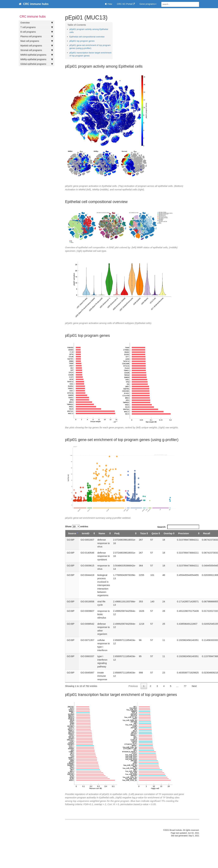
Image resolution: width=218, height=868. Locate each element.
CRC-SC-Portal (125, 4)
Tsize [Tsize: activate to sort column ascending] (143, 533)
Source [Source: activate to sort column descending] (72, 533)
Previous (133, 686)
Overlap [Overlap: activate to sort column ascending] (168, 533)
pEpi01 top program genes (82, 41)
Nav (109, 4)
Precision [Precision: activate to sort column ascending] (184, 533)
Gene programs (148, 4)
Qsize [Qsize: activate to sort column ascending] (155, 533)
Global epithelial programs (37, 64)
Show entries (77, 526)
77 (185, 686)
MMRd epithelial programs (37, 55)
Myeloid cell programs (37, 46)
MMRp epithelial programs (37, 59)
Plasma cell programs (37, 36)
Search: (178, 527)
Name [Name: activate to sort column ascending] (102, 533)
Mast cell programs (37, 41)
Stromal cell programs (37, 50)
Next (194, 686)
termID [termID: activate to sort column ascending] (86, 533)
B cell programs (37, 32)
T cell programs (37, 27)
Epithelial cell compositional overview (87, 37)
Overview (37, 23)
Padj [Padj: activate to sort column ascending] (117, 533)
